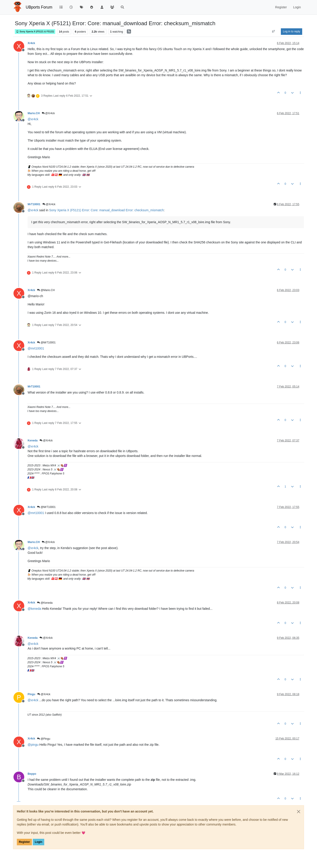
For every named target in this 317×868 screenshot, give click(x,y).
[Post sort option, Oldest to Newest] (274, 31)
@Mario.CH (46, 290)
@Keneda (45, 603)
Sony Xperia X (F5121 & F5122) (35, 32)
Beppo (32, 774)
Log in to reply (292, 31)
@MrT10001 (46, 343)
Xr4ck (31, 43)
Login (39, 842)
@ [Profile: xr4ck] (33, 119)
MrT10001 (34, 204)
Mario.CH (34, 113)
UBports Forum (39, 7)
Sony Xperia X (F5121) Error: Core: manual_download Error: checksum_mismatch (106, 210)
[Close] (299, 812)
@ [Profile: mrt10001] (36, 348)
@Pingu (44, 739)
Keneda (33, 441)
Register (24, 842)
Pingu (31, 694)
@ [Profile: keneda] (34, 609)
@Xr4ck (48, 113)
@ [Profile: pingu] (33, 745)
